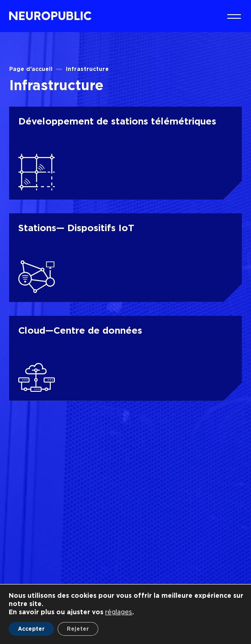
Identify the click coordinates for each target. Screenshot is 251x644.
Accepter (31, 629)
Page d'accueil (31, 69)
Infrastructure (87, 69)
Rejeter (78, 629)
